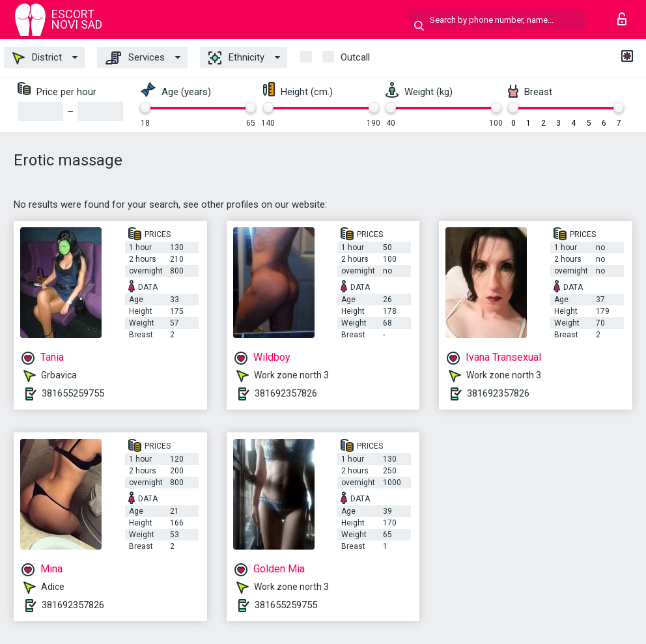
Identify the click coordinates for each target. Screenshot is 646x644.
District (37, 58)
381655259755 (73, 393)
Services (135, 58)
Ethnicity (236, 58)
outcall (355, 57)
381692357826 (286, 393)
